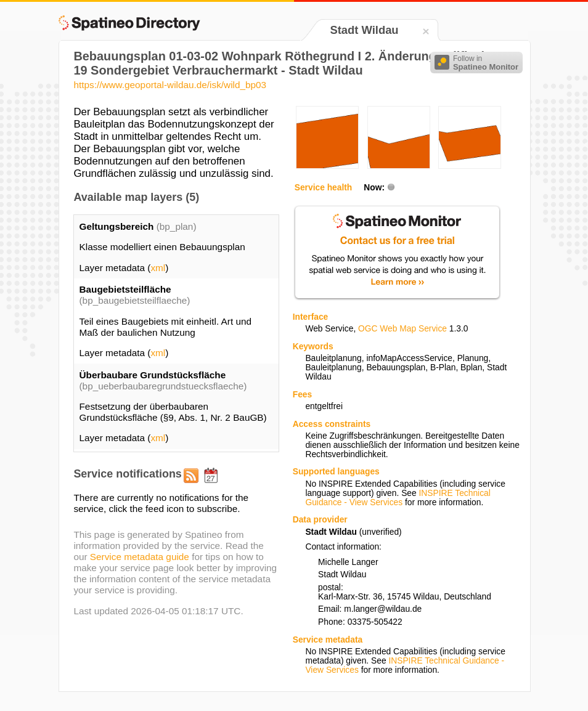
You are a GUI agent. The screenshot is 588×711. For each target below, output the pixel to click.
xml (158, 268)
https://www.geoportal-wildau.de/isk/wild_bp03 (170, 85)
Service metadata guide (140, 557)
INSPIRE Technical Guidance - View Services (398, 498)
